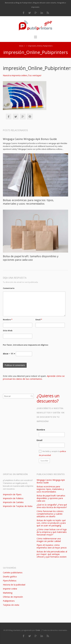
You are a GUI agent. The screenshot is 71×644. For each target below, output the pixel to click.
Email (39, 320)
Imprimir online (10, 589)
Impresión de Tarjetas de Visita (18, 506)
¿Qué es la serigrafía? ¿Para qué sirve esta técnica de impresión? (52, 506)
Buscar (32, 396)
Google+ (23, 117)
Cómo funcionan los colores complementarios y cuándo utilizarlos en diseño (50, 514)
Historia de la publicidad (14, 585)
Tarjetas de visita (11, 605)
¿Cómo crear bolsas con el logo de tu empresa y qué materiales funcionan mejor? (52, 532)
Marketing (8, 593)
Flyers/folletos (10, 581)
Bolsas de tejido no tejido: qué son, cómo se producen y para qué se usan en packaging (51, 523)
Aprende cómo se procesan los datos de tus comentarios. (34, 377)
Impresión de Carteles (13, 502)
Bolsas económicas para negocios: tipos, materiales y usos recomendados (28, 202)
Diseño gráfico (10, 577)
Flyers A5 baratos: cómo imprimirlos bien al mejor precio (52, 546)
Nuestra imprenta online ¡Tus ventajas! (22, 75)
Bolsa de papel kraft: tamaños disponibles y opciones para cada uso (31, 258)
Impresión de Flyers (12, 494)
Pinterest (30, 117)
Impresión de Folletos (13, 498)
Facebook (23, 13)
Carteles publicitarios (13, 573)
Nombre (8, 320)
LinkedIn (42, 13)
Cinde (38, 630)
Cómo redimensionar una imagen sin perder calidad (49, 540)
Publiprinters (9, 601)
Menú (35, 38)
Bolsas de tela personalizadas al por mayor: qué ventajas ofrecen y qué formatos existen (52, 554)
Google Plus (36, 13)
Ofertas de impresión (13, 597)
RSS (48, 13)
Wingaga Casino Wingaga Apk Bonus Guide (30, 139)
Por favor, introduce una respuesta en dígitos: (26, 345)
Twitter (30, 13)
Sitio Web (8, 331)
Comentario (9, 288)
